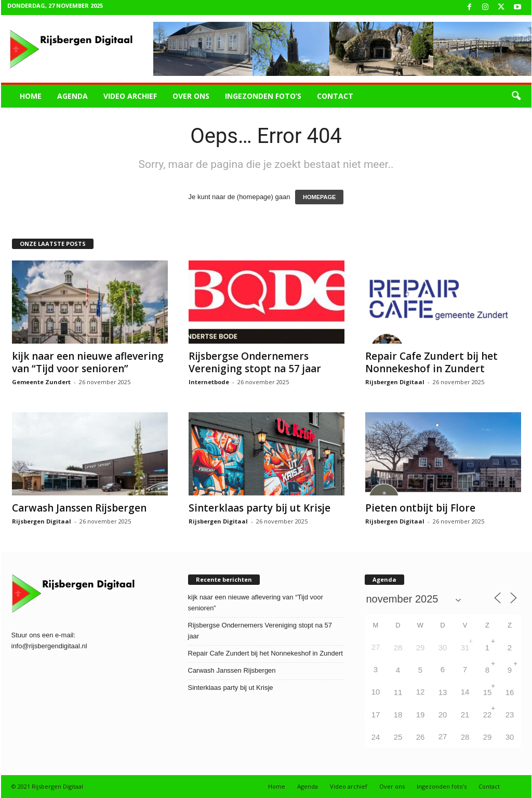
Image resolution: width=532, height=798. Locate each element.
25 (398, 737)
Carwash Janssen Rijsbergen (79, 508)
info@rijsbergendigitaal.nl (49, 646)
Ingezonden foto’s (263, 96)
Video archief (130, 96)
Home (31, 96)
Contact (335, 96)
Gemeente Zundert (41, 382)
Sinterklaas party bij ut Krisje (260, 508)
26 (421, 737)
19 (421, 715)
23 (510, 715)
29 (421, 647)
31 (465, 647)
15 (488, 692)
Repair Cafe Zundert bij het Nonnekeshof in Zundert (431, 362)
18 (398, 715)
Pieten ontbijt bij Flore (420, 508)
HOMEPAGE (319, 197)
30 (443, 647)
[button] (516, 96)
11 (398, 692)
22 (488, 715)
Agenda (72, 96)
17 (376, 715)
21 (465, 715)
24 (376, 737)
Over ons (191, 96)
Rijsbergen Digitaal (395, 382)
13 (443, 692)
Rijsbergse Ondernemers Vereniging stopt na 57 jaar (255, 362)
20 (443, 715)
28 (398, 647)
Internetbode (209, 382)
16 (510, 692)
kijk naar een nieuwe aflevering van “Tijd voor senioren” (88, 362)
